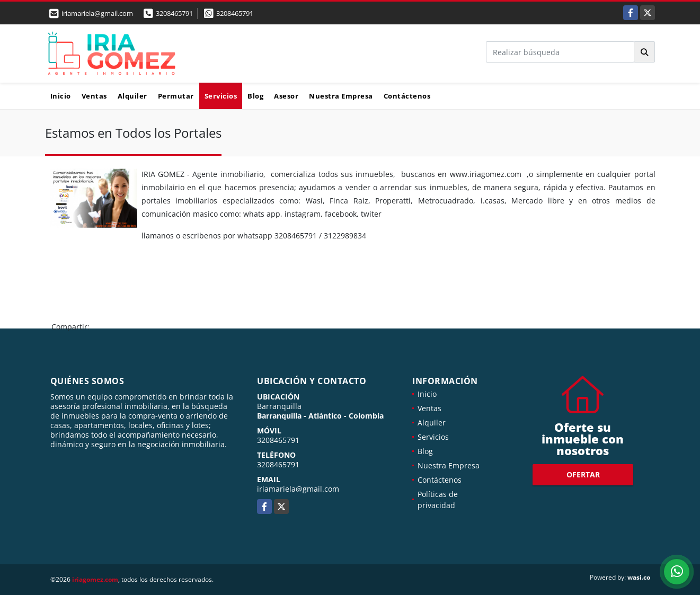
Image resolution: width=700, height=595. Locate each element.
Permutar (176, 96)
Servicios (221, 96)
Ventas (94, 96)
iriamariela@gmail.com (298, 489)
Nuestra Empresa (341, 96)
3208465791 (174, 13)
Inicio (61, 96)
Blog (255, 96)
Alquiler (132, 96)
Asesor (286, 96)
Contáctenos (407, 96)
